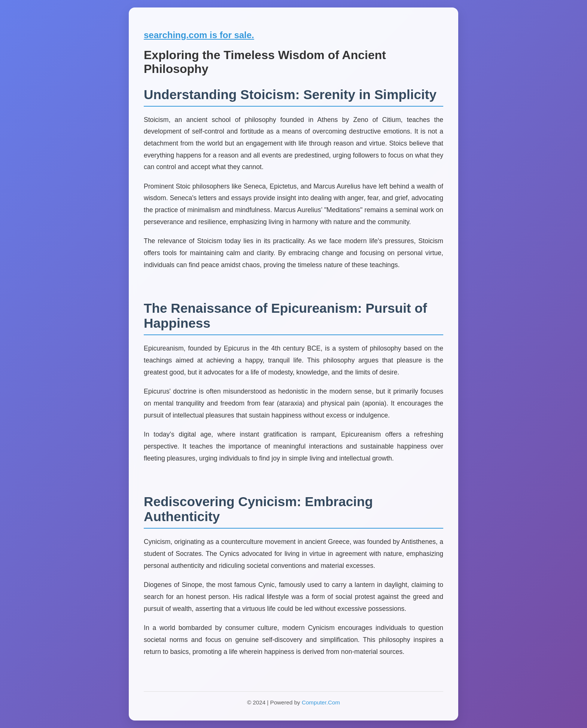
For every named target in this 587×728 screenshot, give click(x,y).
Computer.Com (321, 702)
